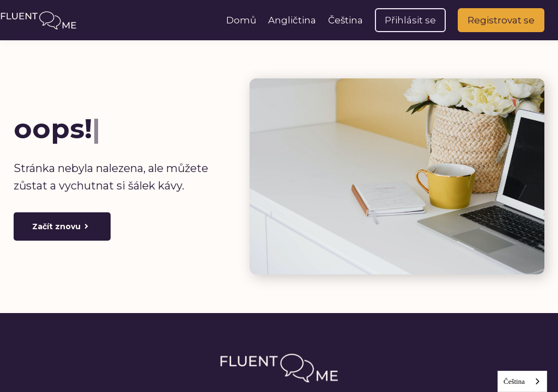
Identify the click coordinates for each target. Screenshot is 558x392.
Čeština (514, 381)
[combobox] (522, 381)
